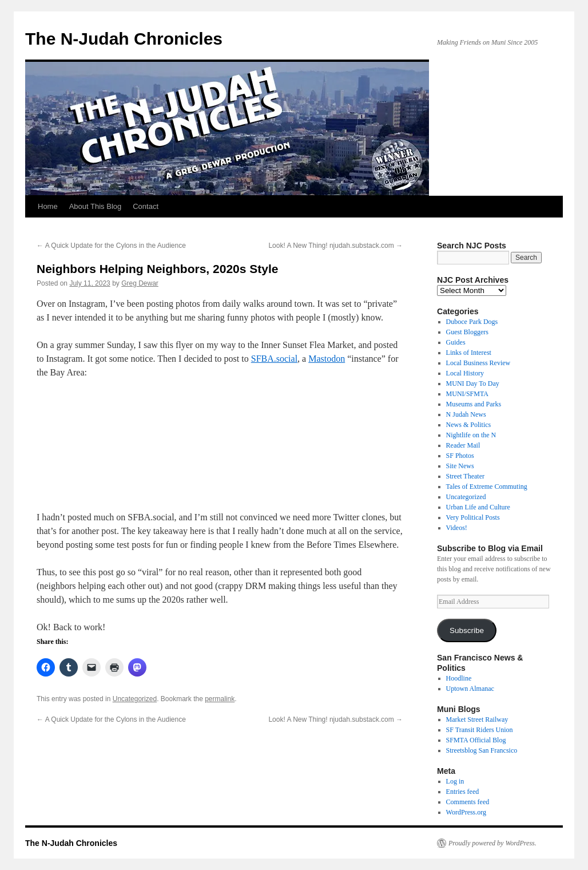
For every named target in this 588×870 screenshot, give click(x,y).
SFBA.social (274, 359)
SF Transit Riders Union (480, 730)
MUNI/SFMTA (467, 394)
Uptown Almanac (470, 689)
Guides (456, 342)
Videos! (457, 528)
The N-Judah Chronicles (124, 39)
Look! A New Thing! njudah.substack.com (335, 246)
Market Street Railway (477, 719)
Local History (465, 373)
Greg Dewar (140, 283)
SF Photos (460, 456)
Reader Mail (463, 445)
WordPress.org (466, 812)
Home (48, 206)
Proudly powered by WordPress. (492, 843)
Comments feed (468, 802)
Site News (460, 466)
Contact (146, 206)
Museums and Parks (474, 404)
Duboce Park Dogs (472, 322)
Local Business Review (478, 363)
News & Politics (469, 425)
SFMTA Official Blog (476, 740)
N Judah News (466, 414)
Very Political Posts (473, 517)
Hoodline (459, 678)
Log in (455, 781)
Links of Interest (469, 353)
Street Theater (465, 476)
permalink (220, 699)
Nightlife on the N (471, 435)
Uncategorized (135, 699)
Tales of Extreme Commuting (487, 487)
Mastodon (327, 359)
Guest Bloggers (467, 332)
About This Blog (96, 206)
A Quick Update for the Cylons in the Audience (111, 246)
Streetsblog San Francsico (482, 750)
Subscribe (467, 630)
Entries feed (463, 792)
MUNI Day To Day (473, 383)
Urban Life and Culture (478, 507)
